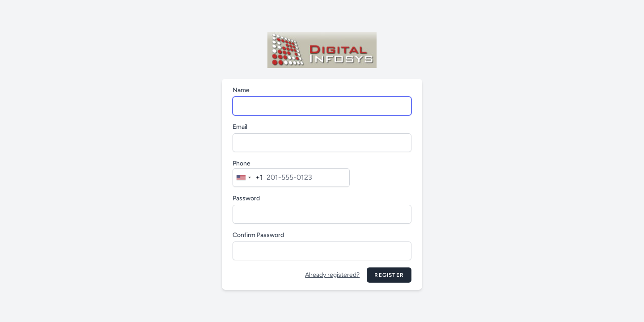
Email (240, 127)
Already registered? (332, 275)
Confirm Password (258, 235)
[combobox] (248, 178)
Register (389, 275)
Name (241, 90)
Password (246, 198)
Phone (241, 163)
